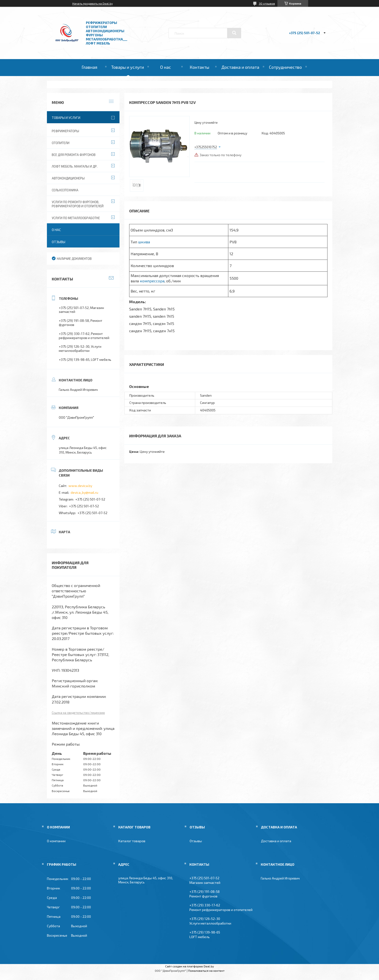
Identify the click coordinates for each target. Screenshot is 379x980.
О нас (166, 67)
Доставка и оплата (240, 67)
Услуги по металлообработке (76, 218)
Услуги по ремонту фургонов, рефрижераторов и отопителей (78, 204)
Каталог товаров (132, 841)
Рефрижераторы (65, 131)
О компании (56, 841)
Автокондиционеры (68, 178)
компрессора (152, 281)
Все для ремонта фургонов (74, 155)
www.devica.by (80, 486)
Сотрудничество (285, 67)
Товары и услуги (128, 67)
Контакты (199, 67)
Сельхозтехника (65, 190)
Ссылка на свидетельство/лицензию (78, 713)
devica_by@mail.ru (84, 492)
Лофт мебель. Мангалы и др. (75, 166)
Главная (89, 67)
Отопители (61, 143)
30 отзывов (267, 3)
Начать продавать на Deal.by (93, 3)
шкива (144, 242)
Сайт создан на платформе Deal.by (189, 966)
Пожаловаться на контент (206, 971)
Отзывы (59, 242)
